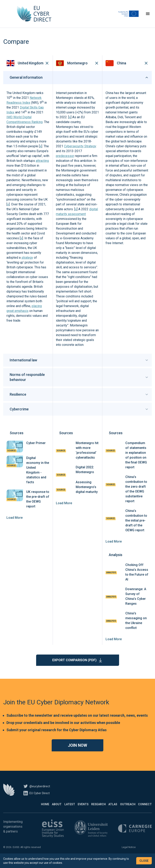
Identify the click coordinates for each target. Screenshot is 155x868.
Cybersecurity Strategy (80, 152)
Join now (77, 752)
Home (13, 810)
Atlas (104, 810)
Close (144, 861)
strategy (27, 264)
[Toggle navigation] (148, 17)
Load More (15, 524)
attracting (42, 167)
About (29, 810)
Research (85, 810)
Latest (47, 810)
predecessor (65, 162)
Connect (145, 810)
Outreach (123, 810)
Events (65, 810)
